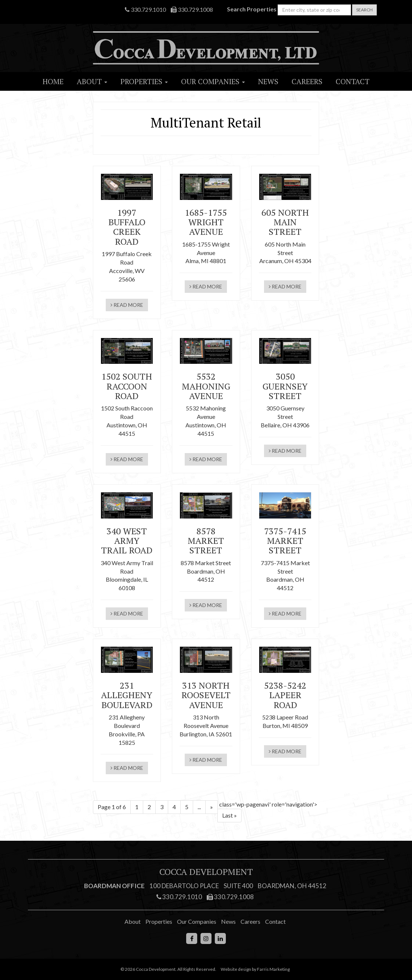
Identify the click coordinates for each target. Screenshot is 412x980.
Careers (307, 81)
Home (53, 81)
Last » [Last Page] (230, 815)
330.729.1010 (145, 9)
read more (127, 305)
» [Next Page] (212, 807)
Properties (144, 81)
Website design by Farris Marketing (255, 969)
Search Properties (252, 9)
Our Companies (213, 81)
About (92, 81)
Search (364, 10)
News (268, 81)
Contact (353, 81)
